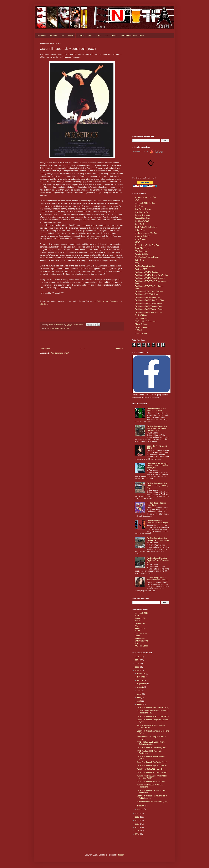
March (140, 704)
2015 (137, 831)
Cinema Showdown (142, 218)
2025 (137, 657)
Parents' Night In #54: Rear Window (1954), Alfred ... (151, 726)
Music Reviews (141, 239)
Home (82, 349)
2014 (137, 834)
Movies (53, 36)
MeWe (106, 301)
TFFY (137, 263)
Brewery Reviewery (142, 215)
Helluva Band (140, 230)
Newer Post (45, 349)
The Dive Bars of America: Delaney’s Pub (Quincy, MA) (158, 539)
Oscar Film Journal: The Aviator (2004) (152, 762)
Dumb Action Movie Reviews (146, 227)
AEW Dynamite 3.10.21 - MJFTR (150, 769)
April (139, 701)
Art (107, 36)
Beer (90, 36)
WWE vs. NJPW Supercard (145, 321)
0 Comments (78, 325)
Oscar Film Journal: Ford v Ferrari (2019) (153, 707)
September (142, 684)
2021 (137, 670)
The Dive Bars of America (145, 266)
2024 (137, 660)
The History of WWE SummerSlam (148, 306)
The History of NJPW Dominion (147, 272)
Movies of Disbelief (142, 236)
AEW (137, 200)
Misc (114, 36)
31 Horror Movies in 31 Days (146, 197)
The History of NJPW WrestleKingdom (150, 278)
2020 (137, 814)
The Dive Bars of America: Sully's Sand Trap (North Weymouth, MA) (157, 428)
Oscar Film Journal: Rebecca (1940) (151, 781)
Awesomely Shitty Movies (145, 203)
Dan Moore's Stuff (142, 221)
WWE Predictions (141, 318)
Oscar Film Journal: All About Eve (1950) (153, 716)
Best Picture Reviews (143, 209)
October (141, 680)
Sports (81, 36)
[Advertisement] (151, 87)
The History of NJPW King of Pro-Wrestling (151, 275)
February (141, 806)
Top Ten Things (141, 315)
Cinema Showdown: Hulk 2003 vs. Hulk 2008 (157, 410)
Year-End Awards (141, 333)
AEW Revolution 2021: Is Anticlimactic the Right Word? (152, 777)
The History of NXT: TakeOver (146, 294)
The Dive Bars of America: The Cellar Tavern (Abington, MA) (158, 560)
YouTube (44, 304)
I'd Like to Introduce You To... (146, 233)
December (142, 674)
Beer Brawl (139, 206)
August (140, 687)
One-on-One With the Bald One (147, 245)
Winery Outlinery (141, 324)
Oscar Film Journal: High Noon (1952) (152, 765)
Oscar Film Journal (62, 328)
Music (71, 36)
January (141, 809)
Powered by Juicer (141, 151)
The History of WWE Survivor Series (149, 309)
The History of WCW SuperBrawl (147, 297)
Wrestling (42, 36)
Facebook (114, 301)
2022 (137, 667)
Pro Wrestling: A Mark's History (147, 257)
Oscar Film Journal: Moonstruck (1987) (152, 772)
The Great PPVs (141, 269)
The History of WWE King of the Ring (149, 300)
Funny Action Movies (140, 630)
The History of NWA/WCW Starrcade (149, 291)
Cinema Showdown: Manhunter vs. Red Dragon (157, 522)
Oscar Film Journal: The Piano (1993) (152, 748)
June (139, 694)
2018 (137, 820)
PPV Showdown (141, 251)
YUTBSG (138, 330)
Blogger (121, 855)
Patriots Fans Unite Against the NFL (141, 641)
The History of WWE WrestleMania (148, 312)
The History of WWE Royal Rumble (148, 303)
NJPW (137, 242)
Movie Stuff (51, 328)
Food (99, 36)
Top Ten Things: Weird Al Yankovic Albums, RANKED (157, 579)
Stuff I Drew (139, 260)
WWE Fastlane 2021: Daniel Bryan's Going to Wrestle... (151, 743)
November (142, 677)
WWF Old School (141, 646)
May (139, 698)
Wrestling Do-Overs (142, 327)
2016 (137, 827)
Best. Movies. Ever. (142, 212)
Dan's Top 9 (139, 224)
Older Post (119, 349)
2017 (137, 824)
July (139, 691)
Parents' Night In (141, 254)
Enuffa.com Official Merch (133, 36)
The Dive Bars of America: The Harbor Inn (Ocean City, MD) (158, 485)
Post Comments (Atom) (60, 353)
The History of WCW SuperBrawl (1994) (152, 801)
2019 (137, 817)
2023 (137, 664)
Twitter (100, 301)
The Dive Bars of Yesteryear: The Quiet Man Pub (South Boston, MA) (158, 466)
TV (62, 36)
